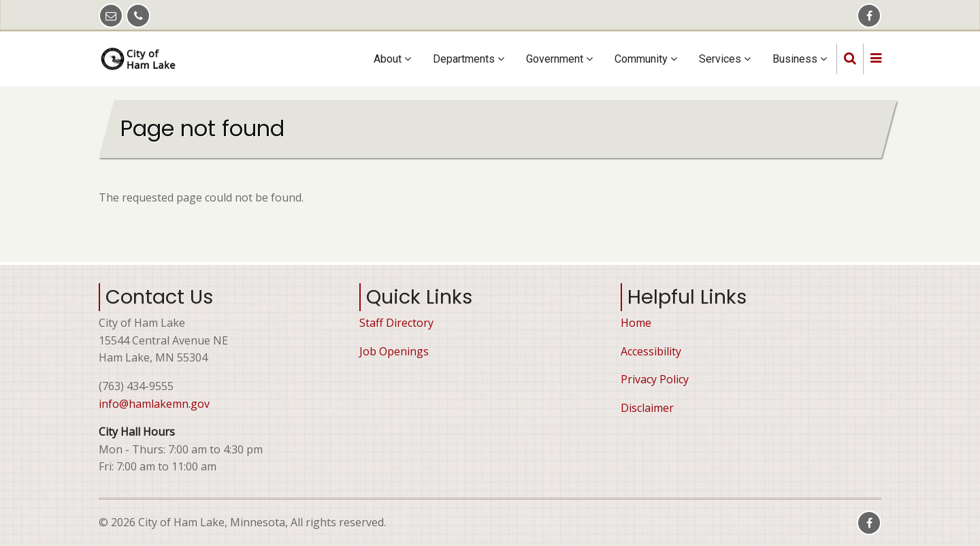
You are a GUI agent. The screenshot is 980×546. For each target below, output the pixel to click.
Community (646, 59)
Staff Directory (396, 323)
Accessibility (651, 351)
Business (800, 59)
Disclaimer (647, 408)
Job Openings (394, 351)
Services (725, 59)
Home (636, 323)
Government (559, 59)
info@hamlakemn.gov (154, 404)
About (392, 59)
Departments (469, 59)
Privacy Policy (655, 379)
